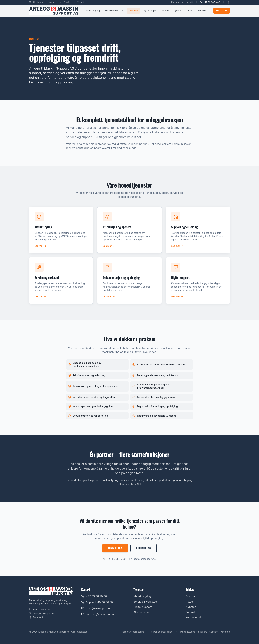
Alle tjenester (142, 612)
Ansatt (190, 2)
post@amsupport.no (143, 559)
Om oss (190, 10)
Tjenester (133, 10)
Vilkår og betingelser (162, 632)
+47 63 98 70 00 (210, 2)
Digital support (150, 10)
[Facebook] (229, 2)
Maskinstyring (93, 10)
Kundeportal (177, 2)
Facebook (36, 617)
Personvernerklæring (133, 632)
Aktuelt (166, 10)
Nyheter (178, 10)
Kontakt (202, 10)
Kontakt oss (222, 10)
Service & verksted (115, 10)
